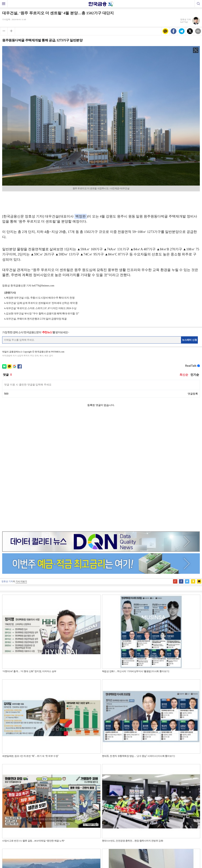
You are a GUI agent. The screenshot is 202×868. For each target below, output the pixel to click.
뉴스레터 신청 (189, 340)
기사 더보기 (21, 467)
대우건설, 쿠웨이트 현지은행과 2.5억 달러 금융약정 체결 (36, 319)
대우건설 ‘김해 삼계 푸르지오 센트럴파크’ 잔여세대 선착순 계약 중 (42, 303)
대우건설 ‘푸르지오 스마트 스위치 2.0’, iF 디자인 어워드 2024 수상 (41, 308)
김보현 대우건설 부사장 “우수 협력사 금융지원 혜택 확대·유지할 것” (42, 314)
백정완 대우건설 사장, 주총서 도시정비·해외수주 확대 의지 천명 (40, 298)
